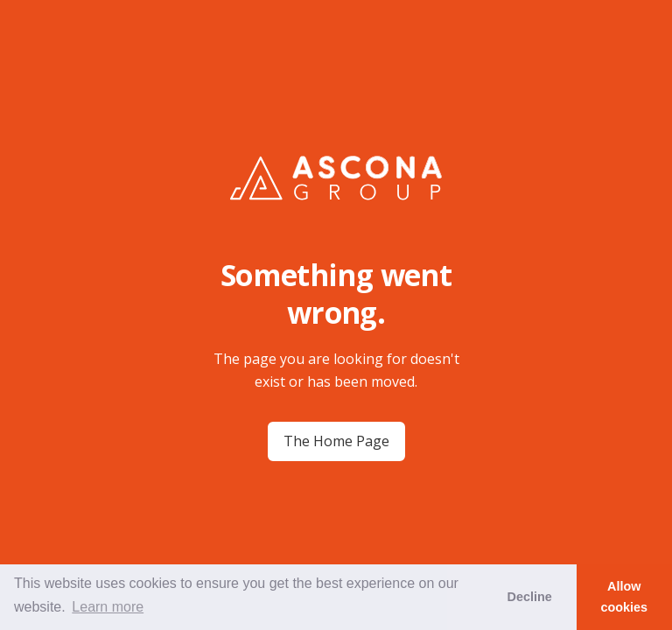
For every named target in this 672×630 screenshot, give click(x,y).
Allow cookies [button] (625, 597)
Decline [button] (529, 597)
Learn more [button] (108, 607)
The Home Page (336, 441)
